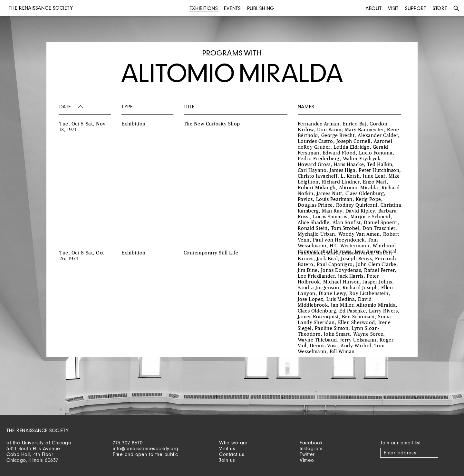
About (374, 8)
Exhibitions (203, 8)
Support (416, 8)
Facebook (311, 443)
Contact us (232, 454)
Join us (227, 460)
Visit (393, 8)
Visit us (227, 448)
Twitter (307, 454)
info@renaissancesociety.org (146, 448)
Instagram (311, 448)
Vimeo (307, 460)
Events (232, 8)
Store (440, 8)
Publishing (261, 8)
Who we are (233, 443)
